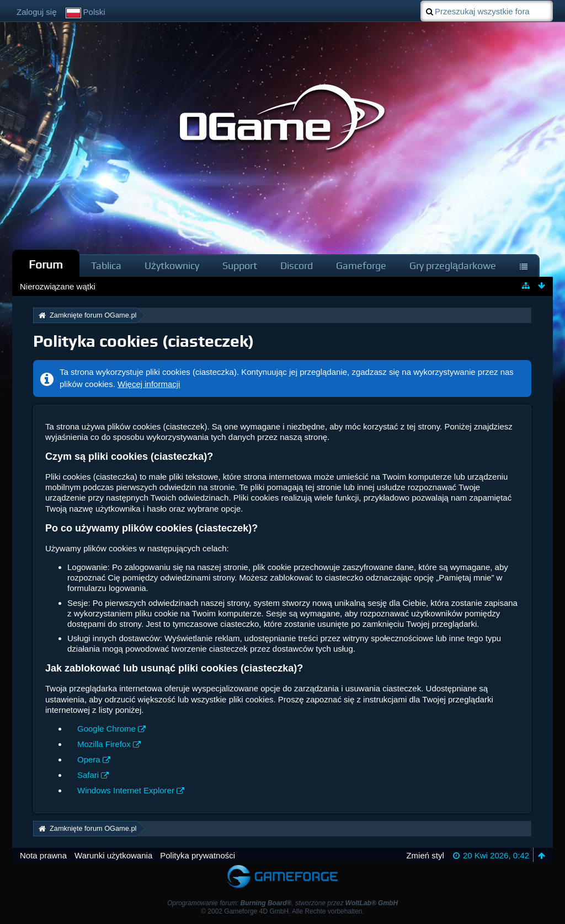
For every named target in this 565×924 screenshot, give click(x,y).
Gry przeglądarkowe (453, 265)
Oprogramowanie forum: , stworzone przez (282, 903)
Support (240, 265)
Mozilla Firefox (104, 744)
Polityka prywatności (198, 855)
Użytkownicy (172, 265)
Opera (89, 759)
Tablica (106, 265)
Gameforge (361, 265)
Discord (297, 265)
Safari (88, 775)
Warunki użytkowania (113, 855)
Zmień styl (425, 855)
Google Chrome (106, 729)
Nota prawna (43, 855)
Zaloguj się (37, 12)
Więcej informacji (149, 384)
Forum (46, 264)
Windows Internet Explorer (126, 790)
